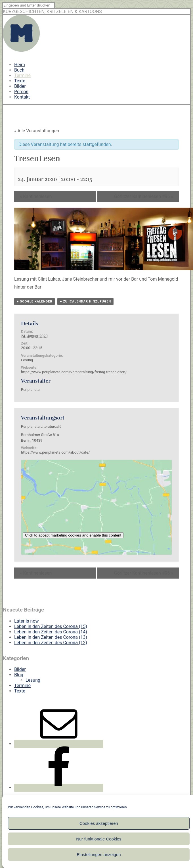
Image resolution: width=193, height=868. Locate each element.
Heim (20, 65)
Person (21, 92)
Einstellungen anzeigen (99, 855)
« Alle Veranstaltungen (37, 131)
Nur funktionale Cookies (99, 839)
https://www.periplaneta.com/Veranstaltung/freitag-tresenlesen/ (74, 372)
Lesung (27, 360)
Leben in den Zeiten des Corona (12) (51, 643)
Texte (20, 81)
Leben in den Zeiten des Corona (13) (51, 637)
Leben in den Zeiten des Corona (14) (51, 632)
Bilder (20, 86)
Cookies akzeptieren (99, 823)
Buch (19, 70)
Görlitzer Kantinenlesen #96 (144, 196)
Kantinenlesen (36, 196)
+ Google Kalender (34, 301)
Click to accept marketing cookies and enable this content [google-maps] (73, 535)
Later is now (27, 621)
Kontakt (22, 97)
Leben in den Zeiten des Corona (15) (51, 626)
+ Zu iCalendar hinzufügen (85, 301)
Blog (19, 675)
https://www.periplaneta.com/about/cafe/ (55, 452)
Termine (22, 75)
